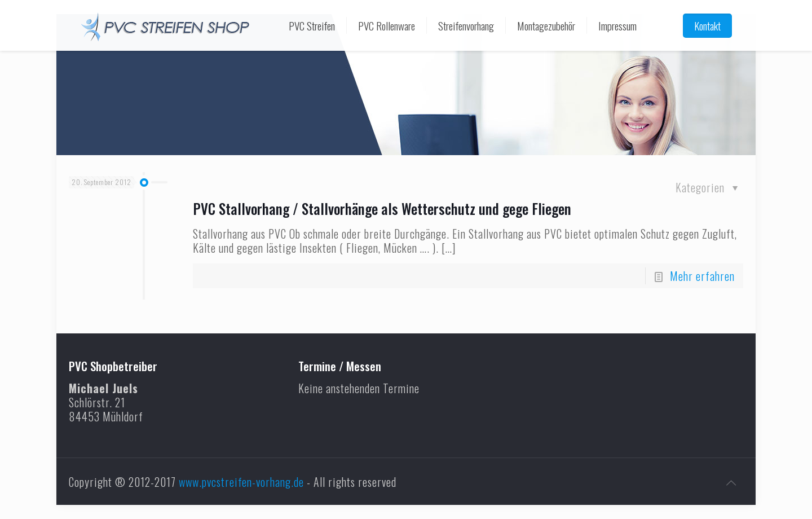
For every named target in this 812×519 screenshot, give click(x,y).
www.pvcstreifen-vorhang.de (241, 482)
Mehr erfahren (702, 276)
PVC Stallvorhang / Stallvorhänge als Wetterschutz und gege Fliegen (382, 208)
